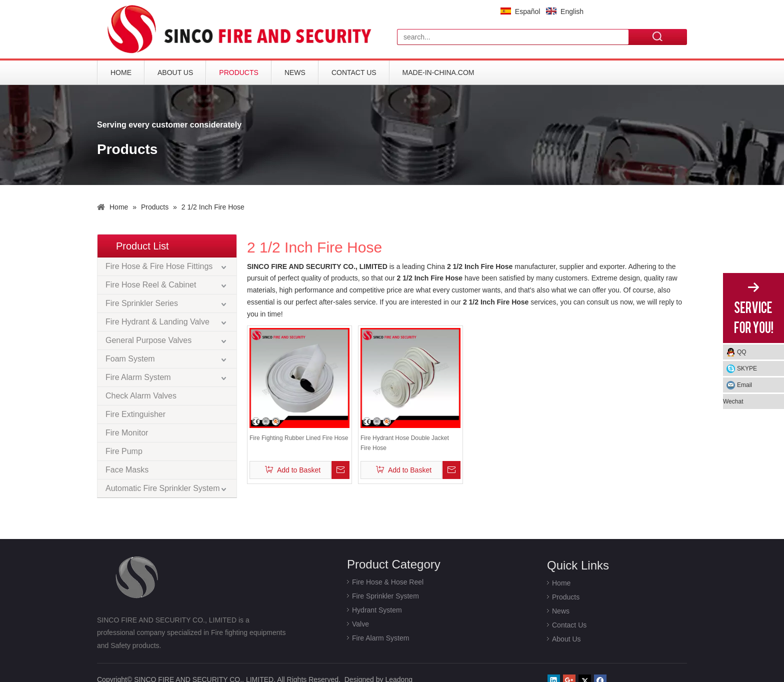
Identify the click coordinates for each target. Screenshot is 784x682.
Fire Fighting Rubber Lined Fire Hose (299, 438)
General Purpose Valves (148, 340)
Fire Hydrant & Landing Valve (157, 322)
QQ (742, 352)
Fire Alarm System (138, 377)
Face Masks (127, 470)
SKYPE (747, 368)
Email (744, 385)
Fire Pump (124, 451)
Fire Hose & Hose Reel (388, 582)
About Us (175, 72)
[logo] (242, 29)
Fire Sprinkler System (385, 596)
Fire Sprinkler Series (142, 303)
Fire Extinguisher (135, 414)
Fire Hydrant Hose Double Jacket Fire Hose (405, 443)
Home (121, 72)
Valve (360, 624)
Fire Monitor (127, 433)
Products (239, 72)
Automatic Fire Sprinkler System (163, 488)
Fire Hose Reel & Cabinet (151, 285)
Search (658, 36)
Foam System (130, 359)
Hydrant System (377, 610)
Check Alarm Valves (141, 396)
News (295, 72)
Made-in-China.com (438, 72)
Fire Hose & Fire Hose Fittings (159, 266)
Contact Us (354, 72)
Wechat (733, 401)
